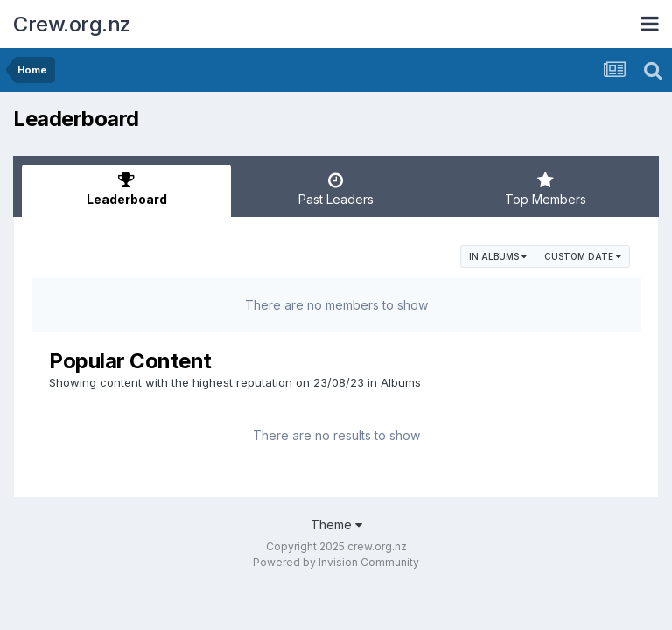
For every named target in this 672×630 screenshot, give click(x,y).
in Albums (498, 256)
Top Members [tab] (546, 189)
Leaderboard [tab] (126, 189)
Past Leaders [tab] (336, 189)
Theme (336, 525)
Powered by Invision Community (336, 562)
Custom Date (583, 256)
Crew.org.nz (72, 24)
